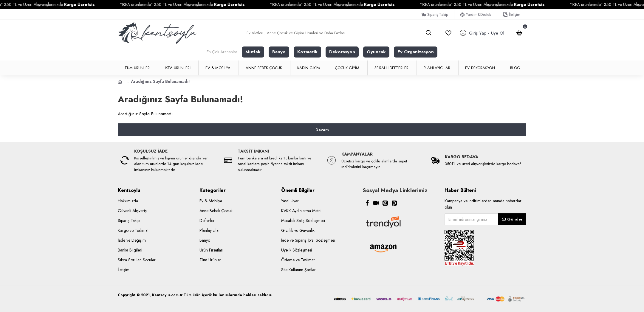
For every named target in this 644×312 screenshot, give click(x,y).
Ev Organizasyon (416, 52)
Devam (322, 130)
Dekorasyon (342, 52)
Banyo (279, 52)
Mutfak (253, 52)
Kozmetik (307, 52)
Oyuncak (376, 52)
